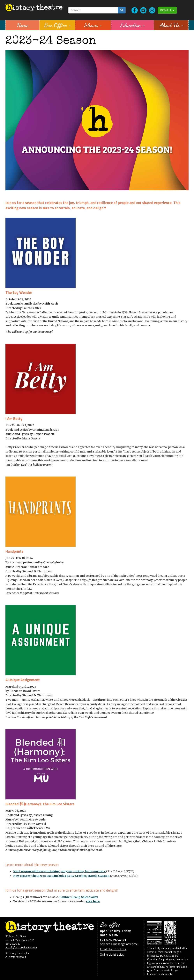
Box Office (57, 25)
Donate (167, 10)
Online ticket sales (112, 954)
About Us (171, 25)
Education (132, 25)
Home (22, 25)
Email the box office (113, 949)
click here (93, 901)
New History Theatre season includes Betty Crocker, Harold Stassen (61, 876)
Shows (93, 25)
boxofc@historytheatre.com (21, 947)
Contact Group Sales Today (79, 897)
